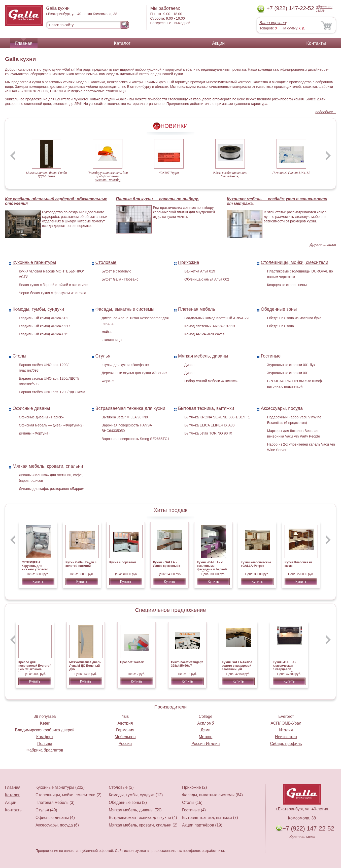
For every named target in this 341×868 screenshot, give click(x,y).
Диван (189, 365)
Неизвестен (286, 737)
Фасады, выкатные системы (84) (212, 795)
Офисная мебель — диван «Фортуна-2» (52, 425)
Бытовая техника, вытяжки (206, 408)
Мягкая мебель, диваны (203, 356)
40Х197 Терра (169, 173)
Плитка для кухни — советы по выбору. (157, 199)
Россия (125, 744)
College (206, 716)
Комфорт (45, 737)
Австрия (125, 723)
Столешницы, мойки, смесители (295, 262)
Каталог (122, 43)
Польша (45, 744)
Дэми (206, 730)
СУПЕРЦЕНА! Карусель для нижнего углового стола (35, 568)
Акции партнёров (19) (202, 825)
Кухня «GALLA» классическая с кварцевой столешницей (284, 667)
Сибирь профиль (286, 744)
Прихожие (189, 262)
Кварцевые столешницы (287, 285)
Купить (38, 581)
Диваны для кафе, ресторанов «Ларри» (51, 489)
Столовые (106, 262)
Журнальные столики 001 (288, 373)
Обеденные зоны (279, 309)
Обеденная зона (281, 326)
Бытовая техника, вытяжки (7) (210, 818)
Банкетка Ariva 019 (200, 271)
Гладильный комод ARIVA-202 (44, 318)
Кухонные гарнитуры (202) (60, 787)
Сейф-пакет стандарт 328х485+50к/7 (187, 664)
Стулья (103, 356)
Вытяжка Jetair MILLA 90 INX (125, 417)
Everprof (286, 716)
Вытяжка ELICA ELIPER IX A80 (209, 425)
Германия (125, 730)
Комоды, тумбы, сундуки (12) (136, 795)
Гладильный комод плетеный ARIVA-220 (217, 318)
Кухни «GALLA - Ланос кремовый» (167, 564)
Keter (45, 723)
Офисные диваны (31, 408)
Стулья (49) (46, 810)
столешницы (112, 340)
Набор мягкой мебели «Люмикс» (211, 381)
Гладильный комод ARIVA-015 (44, 334)
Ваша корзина (273, 23)
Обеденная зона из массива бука (294, 318)
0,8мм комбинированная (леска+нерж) (230, 175)
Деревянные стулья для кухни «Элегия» (135, 373)
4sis (125, 716)
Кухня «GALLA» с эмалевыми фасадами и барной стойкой (212, 568)
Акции (218, 43)
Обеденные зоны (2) (128, 802)
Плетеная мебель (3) (55, 802)
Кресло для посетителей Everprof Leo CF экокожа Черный (35, 667)
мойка (107, 332)
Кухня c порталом (123, 562)
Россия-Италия (206, 744)
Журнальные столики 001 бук (291, 365)
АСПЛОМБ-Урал (286, 723)
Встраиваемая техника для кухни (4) (143, 818)
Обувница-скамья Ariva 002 (207, 279)
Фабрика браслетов (45, 750)
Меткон (206, 737)
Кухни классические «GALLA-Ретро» (256, 564)
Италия (286, 730)
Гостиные (271, 356)
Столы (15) (192, 802)
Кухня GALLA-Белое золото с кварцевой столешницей (237, 666)
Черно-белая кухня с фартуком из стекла (53, 293)
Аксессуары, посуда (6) (57, 825)
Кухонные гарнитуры (34, 262)
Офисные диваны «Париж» (41, 417)
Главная (24, 43)
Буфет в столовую (117, 271)
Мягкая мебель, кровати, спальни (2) (143, 825)
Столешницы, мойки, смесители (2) (69, 795)
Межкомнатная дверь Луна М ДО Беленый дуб (85, 666)
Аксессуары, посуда (282, 408)
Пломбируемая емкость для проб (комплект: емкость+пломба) (108, 176)
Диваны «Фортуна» (35, 433)
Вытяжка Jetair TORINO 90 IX (208, 433)
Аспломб (206, 723)
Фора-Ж (108, 381)
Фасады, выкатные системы (125, 309)
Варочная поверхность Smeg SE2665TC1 (136, 439)
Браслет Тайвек (132, 662)
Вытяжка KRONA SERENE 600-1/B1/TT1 (217, 417)
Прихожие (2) (194, 787)
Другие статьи (323, 245)
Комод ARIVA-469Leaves (204, 334)
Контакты (316, 43)
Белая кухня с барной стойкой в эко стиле (53, 285)
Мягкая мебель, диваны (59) (135, 810)
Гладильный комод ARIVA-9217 (45, 326)
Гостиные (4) (194, 810)
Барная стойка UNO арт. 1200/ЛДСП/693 (52, 392)
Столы (19, 356)
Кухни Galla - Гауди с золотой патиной (81, 564)
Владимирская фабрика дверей (45, 730)
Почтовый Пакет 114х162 (291, 173)
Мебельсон (125, 737)
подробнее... (326, 112)
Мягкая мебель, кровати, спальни (48, 466)
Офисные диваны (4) (55, 818)
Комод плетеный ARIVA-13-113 (210, 326)
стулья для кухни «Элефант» (126, 365)
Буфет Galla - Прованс (120, 279)
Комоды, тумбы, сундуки (38, 309)
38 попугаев (45, 716)
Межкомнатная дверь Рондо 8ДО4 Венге (47, 175)
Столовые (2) (121, 787)
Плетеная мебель (197, 309)
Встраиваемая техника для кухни (130, 408)
